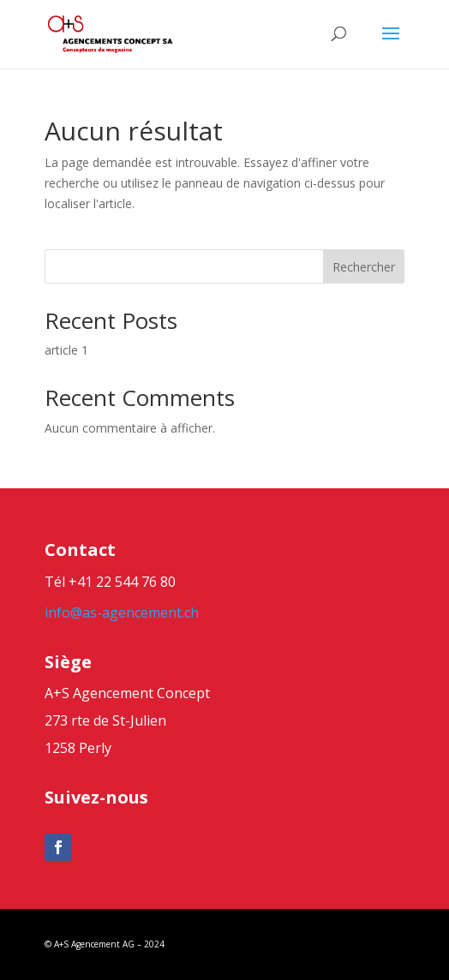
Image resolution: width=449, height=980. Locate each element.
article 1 (66, 350)
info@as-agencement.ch (122, 612)
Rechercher (364, 267)
